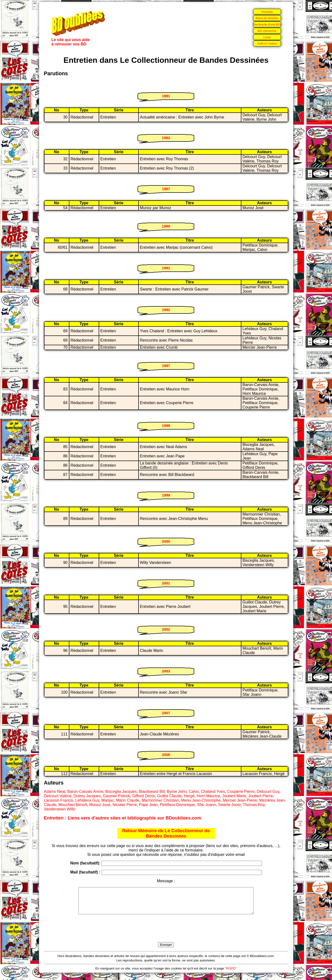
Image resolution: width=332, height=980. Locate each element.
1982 (166, 138)
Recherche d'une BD (267, 24)
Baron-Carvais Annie (85, 792)
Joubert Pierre (261, 796)
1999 (166, 495)
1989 (166, 226)
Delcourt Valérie (58, 796)
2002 (166, 629)
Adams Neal (55, 792)
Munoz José (100, 805)
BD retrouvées (267, 31)
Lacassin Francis (59, 800)
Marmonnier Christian (160, 800)
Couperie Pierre (241, 792)
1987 (166, 189)
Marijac (108, 800)
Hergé (189, 796)
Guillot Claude (169, 796)
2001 (166, 583)
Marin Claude (128, 800)
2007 (166, 713)
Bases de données (267, 18)
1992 (166, 310)
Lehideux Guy (87, 800)
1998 (166, 425)
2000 (166, 541)
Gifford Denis (144, 796)
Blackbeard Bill (152, 792)
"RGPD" (231, 974)
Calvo (194, 792)
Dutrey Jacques (87, 796)
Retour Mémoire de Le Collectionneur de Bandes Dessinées (166, 833)
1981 (166, 96)
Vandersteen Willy (60, 809)
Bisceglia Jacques (121, 792)
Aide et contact (267, 43)
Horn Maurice (208, 796)
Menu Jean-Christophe (201, 800)
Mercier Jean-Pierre (240, 800)
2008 (166, 755)
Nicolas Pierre (125, 805)
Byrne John (177, 792)
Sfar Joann (207, 805)
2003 (166, 671)
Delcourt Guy (268, 792)
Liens (267, 37)
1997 (166, 366)
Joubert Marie (234, 796)
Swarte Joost (229, 805)
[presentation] (166, 934)
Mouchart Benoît (73, 805)
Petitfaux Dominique (177, 805)
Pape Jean (148, 805)
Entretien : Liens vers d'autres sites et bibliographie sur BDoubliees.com (123, 818)
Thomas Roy (254, 805)
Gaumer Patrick (116, 796)
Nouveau (267, 12)
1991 (166, 268)
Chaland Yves (213, 792)
